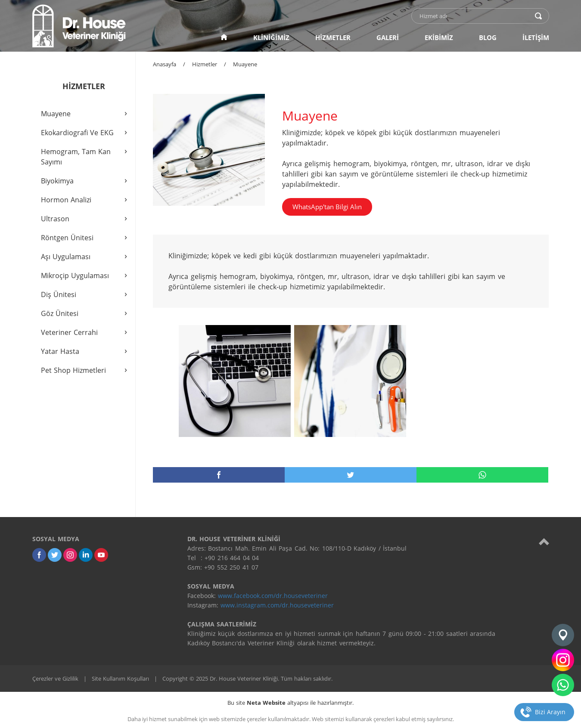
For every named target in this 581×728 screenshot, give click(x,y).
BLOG (488, 37)
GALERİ (388, 37)
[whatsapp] (482, 475)
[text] (475, 16)
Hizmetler (205, 64)
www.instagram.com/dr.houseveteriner (277, 605)
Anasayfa (165, 64)
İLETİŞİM (536, 37)
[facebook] (219, 475)
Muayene (245, 64)
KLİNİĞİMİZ (271, 37)
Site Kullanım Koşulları (120, 678)
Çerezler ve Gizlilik (55, 678)
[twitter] (351, 475)
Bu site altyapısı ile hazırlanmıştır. (290, 703)
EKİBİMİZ (439, 37)
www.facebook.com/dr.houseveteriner (273, 596)
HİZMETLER (333, 37)
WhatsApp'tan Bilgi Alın (327, 207)
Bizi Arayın (550, 712)
